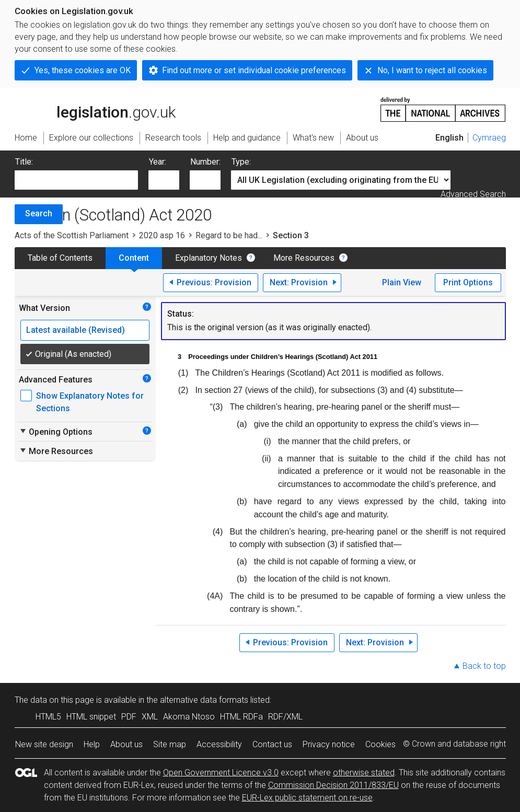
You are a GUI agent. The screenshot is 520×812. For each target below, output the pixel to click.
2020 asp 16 (162, 235)
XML (150, 717)
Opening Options (56, 432)
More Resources (304, 258)
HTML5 (48, 717)
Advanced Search (473, 194)
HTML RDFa (241, 717)
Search (39, 213)
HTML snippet (91, 717)
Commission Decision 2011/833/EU (333, 785)
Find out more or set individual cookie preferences (254, 70)
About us (126, 744)
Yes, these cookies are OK (83, 70)
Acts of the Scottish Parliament (72, 235)
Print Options (468, 282)
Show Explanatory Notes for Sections (90, 402)
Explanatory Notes (209, 258)
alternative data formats (204, 700)
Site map (170, 744)
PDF (129, 717)
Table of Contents (60, 258)
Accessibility (219, 744)
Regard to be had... (229, 235)
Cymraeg (489, 138)
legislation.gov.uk (95, 109)
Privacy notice (329, 744)
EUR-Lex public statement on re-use (307, 798)
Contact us (272, 744)
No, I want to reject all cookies (432, 70)
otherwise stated (364, 773)
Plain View (402, 282)
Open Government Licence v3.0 (221, 773)
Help (92, 744)
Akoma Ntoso (189, 717)
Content (134, 258)
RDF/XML (285, 717)
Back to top (484, 666)
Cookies (380, 744)
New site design (44, 744)
